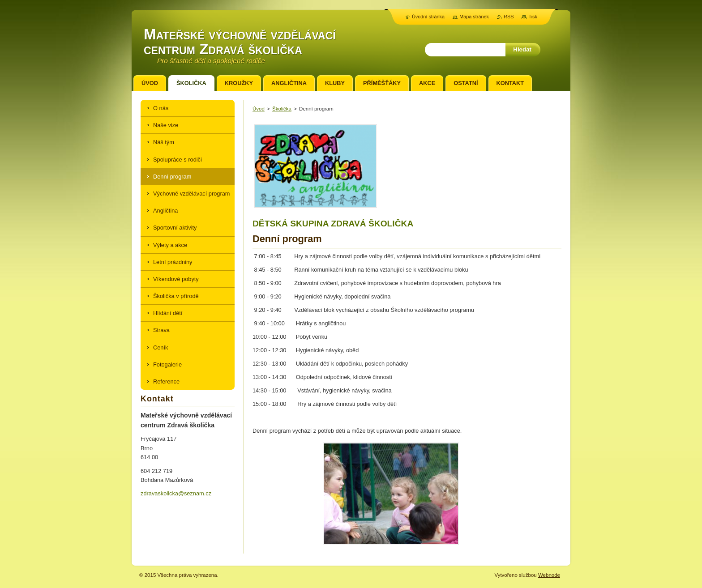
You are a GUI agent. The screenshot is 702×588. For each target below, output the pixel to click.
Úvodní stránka (428, 17)
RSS (509, 17)
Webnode (549, 575)
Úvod (259, 109)
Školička (282, 109)
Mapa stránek (474, 17)
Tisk (533, 17)
